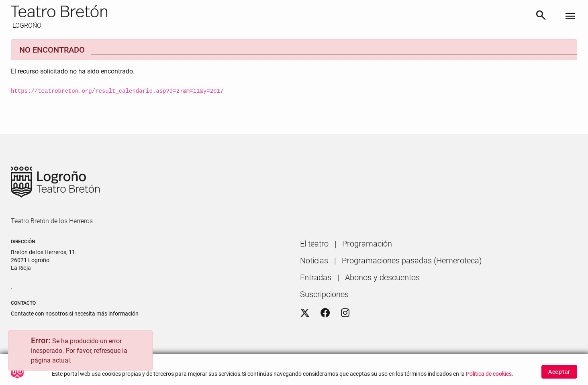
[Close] (143, 342)
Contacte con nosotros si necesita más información (75, 314)
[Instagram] (345, 313)
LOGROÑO (26, 25)
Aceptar (559, 373)
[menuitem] (314, 244)
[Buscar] (541, 17)
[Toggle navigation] (570, 17)
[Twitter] (305, 313)
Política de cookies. (490, 376)
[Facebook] (325, 313)
